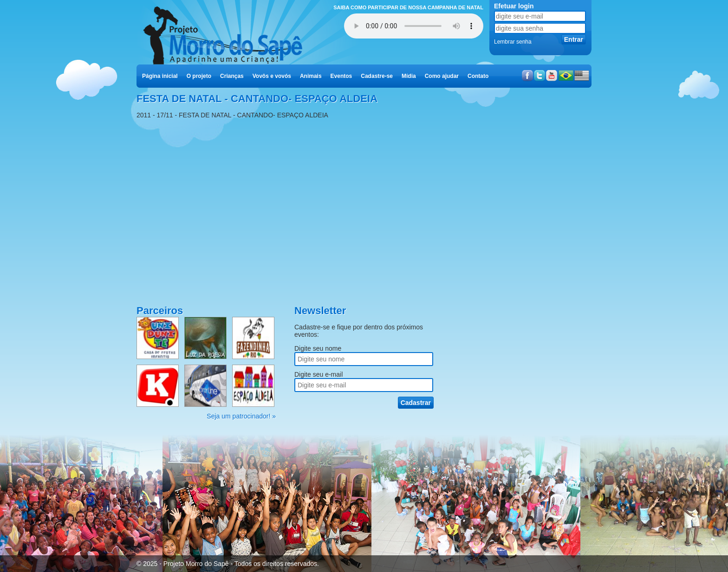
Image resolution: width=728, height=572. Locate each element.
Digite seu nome (318, 348)
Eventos (341, 76)
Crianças (232, 76)
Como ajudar (442, 76)
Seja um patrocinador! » (241, 416)
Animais (311, 76)
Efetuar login (514, 6)
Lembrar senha (513, 42)
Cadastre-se (377, 76)
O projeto (199, 76)
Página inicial (160, 76)
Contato (478, 76)
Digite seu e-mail (318, 374)
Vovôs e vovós (272, 76)
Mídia (409, 76)
